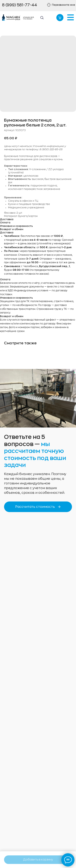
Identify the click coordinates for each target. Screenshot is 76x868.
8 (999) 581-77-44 (20, 5)
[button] (49, 5)
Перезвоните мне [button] (64, 5)
